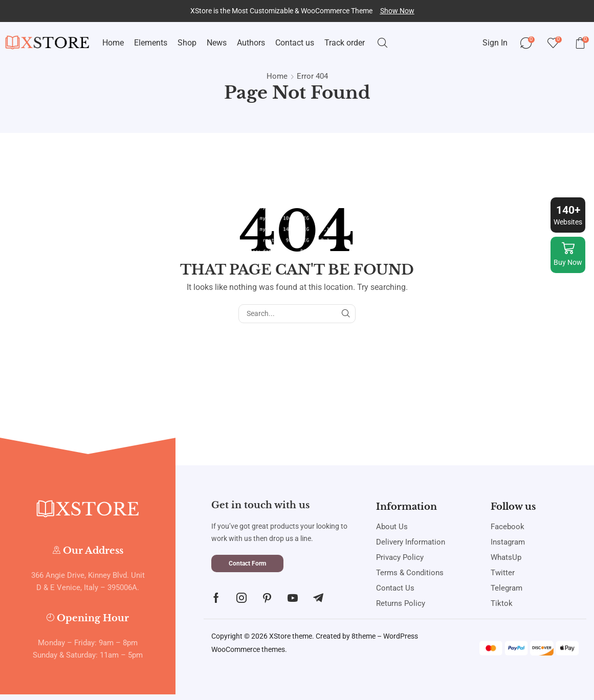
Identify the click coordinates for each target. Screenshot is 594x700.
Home (277, 76)
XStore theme (291, 636)
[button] (397, 11)
